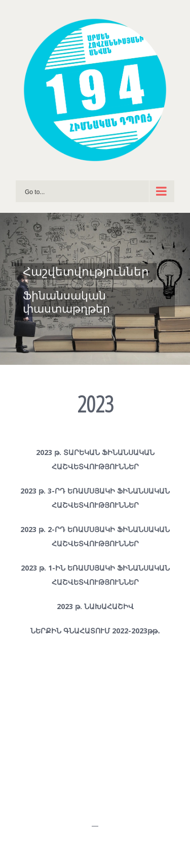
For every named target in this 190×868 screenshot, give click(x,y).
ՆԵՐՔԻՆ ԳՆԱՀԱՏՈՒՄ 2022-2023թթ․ (95, 631)
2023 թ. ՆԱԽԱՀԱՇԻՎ (95, 606)
